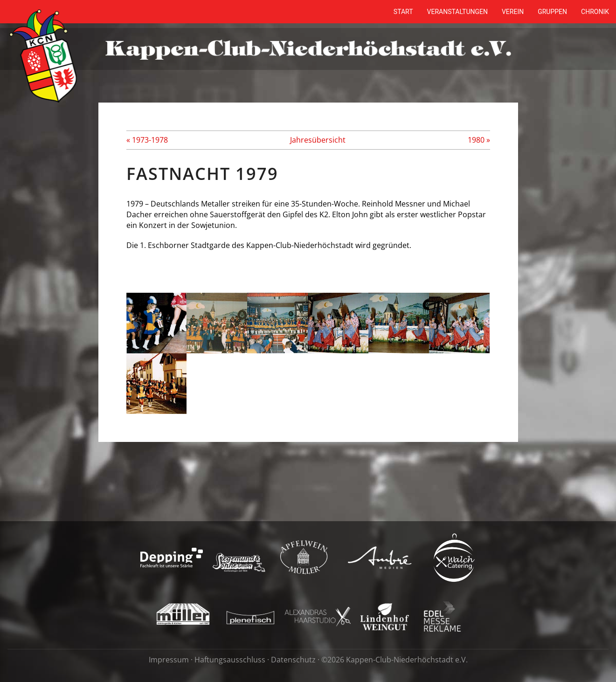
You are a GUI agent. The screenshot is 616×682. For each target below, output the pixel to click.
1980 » (479, 140)
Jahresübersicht (318, 140)
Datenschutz (293, 660)
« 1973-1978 (147, 140)
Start (403, 12)
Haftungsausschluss (230, 660)
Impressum (169, 660)
